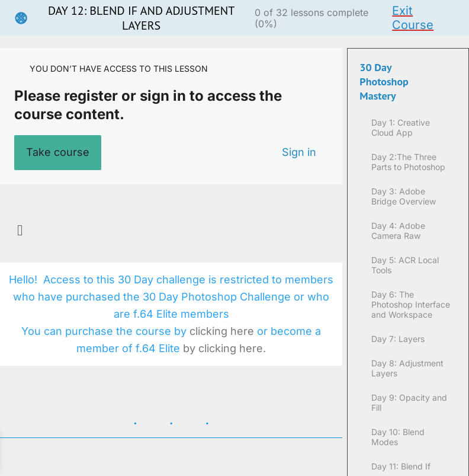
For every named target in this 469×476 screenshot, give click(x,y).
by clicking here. (224, 348)
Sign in (299, 152)
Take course (58, 152)
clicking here (223, 331)
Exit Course (413, 18)
